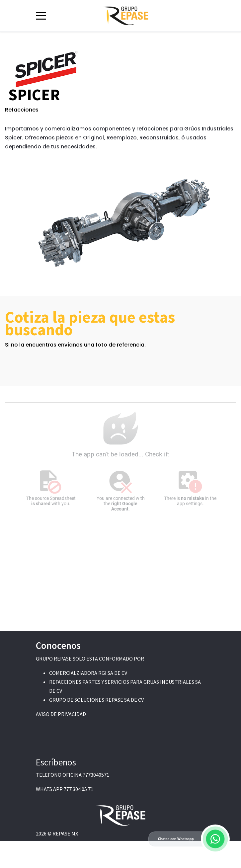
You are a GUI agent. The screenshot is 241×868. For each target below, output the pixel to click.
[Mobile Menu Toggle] (41, 16)
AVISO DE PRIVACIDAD (61, 714)
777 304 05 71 (79, 789)
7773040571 (96, 775)
